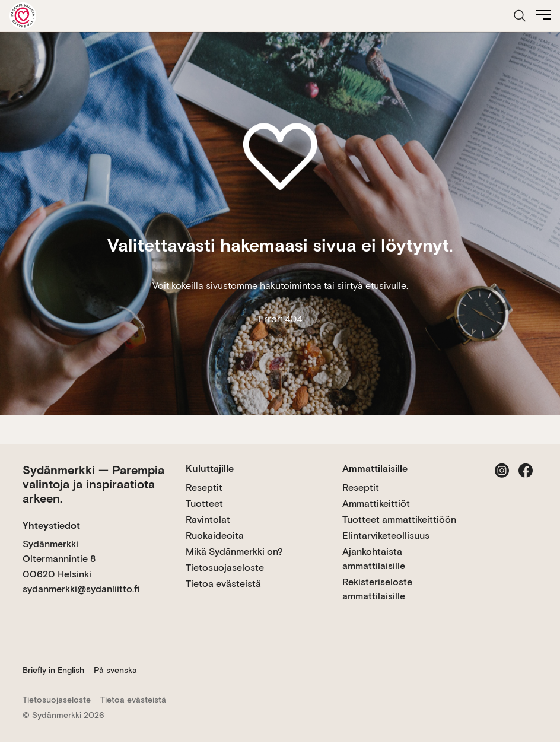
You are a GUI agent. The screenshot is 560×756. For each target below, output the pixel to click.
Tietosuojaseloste (225, 568)
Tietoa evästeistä (223, 584)
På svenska (115, 670)
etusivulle (386, 286)
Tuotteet (204, 504)
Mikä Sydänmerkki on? (234, 552)
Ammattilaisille (375, 468)
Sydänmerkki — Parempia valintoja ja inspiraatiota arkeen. (93, 484)
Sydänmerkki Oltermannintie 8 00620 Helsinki (59, 559)
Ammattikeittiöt (376, 504)
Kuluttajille (210, 468)
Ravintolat (208, 520)
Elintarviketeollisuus (386, 536)
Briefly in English (53, 670)
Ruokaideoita (215, 536)
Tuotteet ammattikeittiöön (399, 520)
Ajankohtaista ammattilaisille (374, 559)
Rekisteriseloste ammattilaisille (377, 589)
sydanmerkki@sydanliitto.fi (81, 589)
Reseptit (204, 487)
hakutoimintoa (291, 286)
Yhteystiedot (51, 525)
